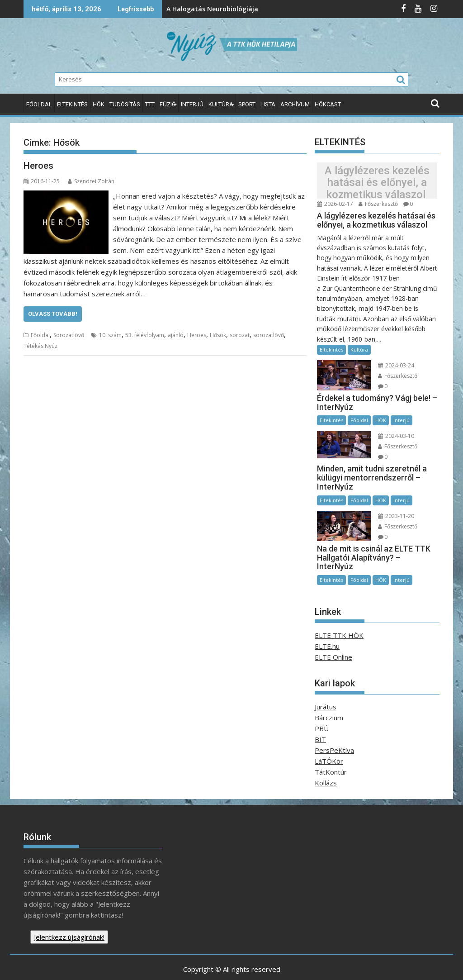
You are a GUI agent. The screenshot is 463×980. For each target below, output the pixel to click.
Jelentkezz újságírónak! (69, 915)
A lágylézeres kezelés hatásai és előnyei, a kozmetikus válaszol (377, 183)
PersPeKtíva (334, 728)
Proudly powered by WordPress (171, 965)
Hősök (218, 335)
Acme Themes (320, 965)
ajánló (176, 335)
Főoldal (39, 104)
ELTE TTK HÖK (339, 613)
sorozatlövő (269, 335)
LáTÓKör (329, 739)
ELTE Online (333, 635)
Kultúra (221, 104)
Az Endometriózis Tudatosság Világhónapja (331, 9)
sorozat (240, 335)
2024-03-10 (393, 435)
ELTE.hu (327, 624)
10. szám (110, 335)
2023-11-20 (393, 504)
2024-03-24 (393, 365)
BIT (320, 717)
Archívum (295, 104)
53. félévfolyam (145, 335)
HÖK (99, 104)
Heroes (38, 166)
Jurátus (326, 685)
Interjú (192, 104)
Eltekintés (72, 104)
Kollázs (326, 761)
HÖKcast (328, 104)
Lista (268, 104)
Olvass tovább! (53, 314)
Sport (247, 104)
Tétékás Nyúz (40, 346)
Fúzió (168, 104)
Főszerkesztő (378, 204)
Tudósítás (125, 104)
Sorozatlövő (69, 335)
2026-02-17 (335, 204)
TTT (150, 104)
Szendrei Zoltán (91, 181)
